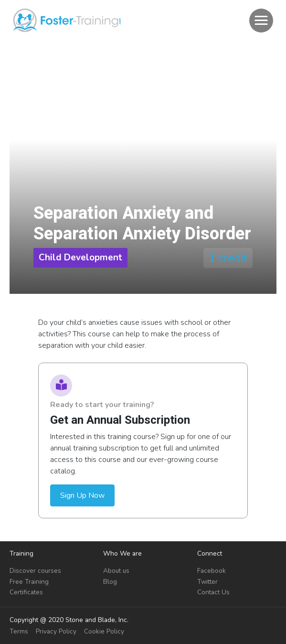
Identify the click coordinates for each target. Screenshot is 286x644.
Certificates (26, 592)
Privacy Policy (56, 631)
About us (116, 571)
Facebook (212, 571)
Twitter (207, 582)
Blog (110, 582)
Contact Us (213, 592)
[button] (261, 21)
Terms (19, 631)
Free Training (29, 582)
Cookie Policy (104, 631)
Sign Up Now (82, 495)
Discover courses (35, 571)
